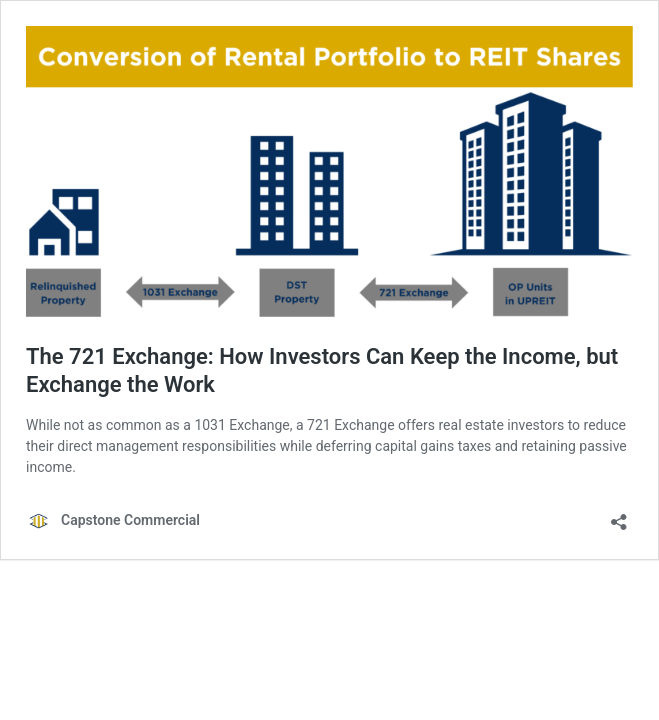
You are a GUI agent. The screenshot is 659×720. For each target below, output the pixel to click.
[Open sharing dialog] (619, 515)
